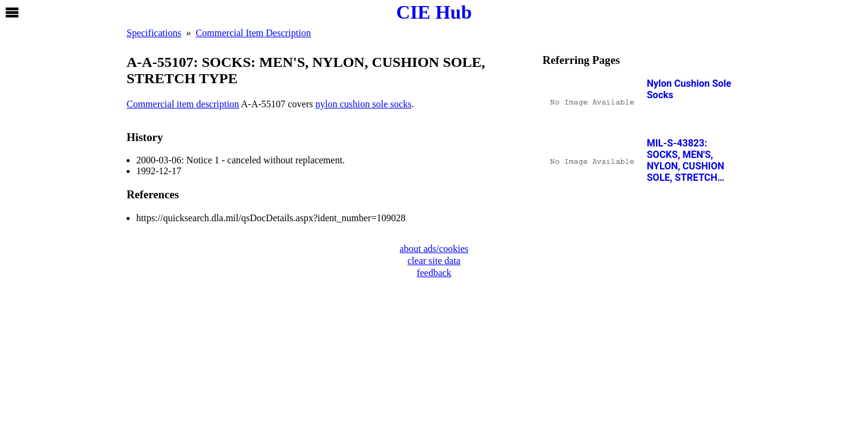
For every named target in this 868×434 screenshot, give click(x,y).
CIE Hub (434, 12)
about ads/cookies (434, 249)
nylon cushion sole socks (363, 104)
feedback (434, 273)
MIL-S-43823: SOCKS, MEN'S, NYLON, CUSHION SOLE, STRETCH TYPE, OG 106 (686, 160)
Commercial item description (183, 104)
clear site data (434, 261)
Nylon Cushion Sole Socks (689, 89)
